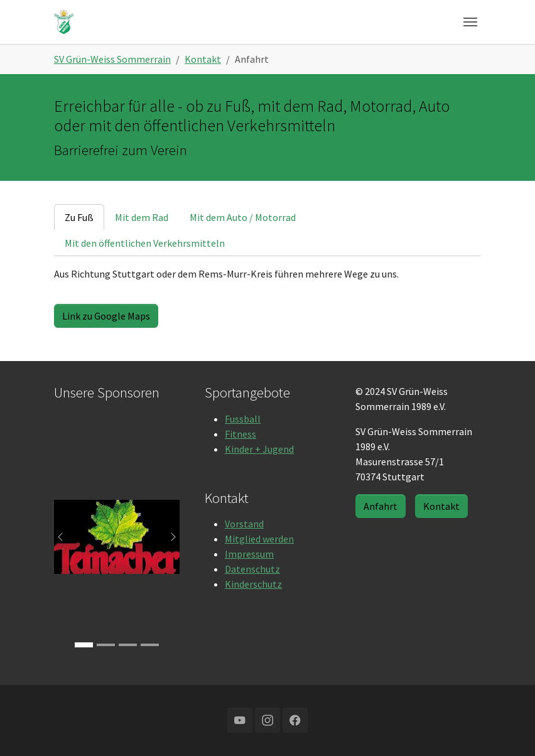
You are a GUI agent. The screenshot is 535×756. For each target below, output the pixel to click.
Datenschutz (252, 569)
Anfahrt (381, 506)
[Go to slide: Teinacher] (84, 645)
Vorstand (244, 524)
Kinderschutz (253, 584)
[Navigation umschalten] (470, 22)
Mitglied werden (259, 539)
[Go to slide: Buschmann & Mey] (128, 645)
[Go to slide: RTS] (106, 645)
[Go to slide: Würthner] (150, 645)
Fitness (240, 434)
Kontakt (441, 506)
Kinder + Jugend (259, 449)
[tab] (79, 217)
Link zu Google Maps (106, 316)
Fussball (243, 419)
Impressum (249, 554)
